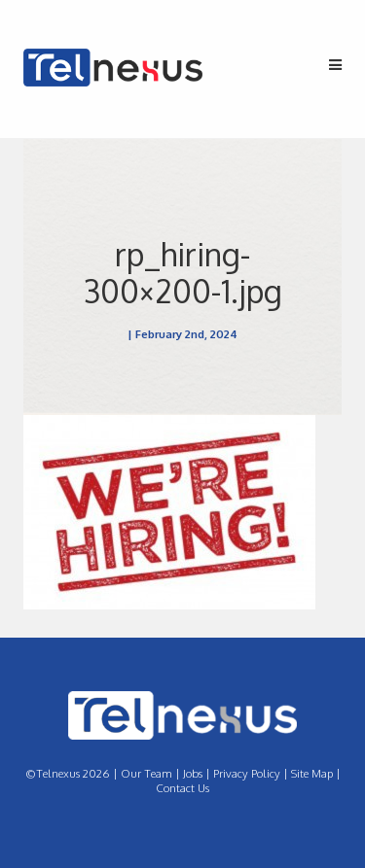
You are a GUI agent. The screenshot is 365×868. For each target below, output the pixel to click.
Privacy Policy (247, 773)
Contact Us (182, 788)
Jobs (193, 773)
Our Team (146, 773)
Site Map (312, 773)
